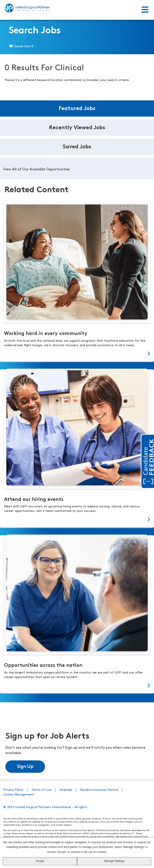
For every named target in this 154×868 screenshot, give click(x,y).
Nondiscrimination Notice (99, 790)
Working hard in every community (46, 334)
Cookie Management (19, 795)
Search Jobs (35, 31)
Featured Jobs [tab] (77, 109)
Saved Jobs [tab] (77, 147)
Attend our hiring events (34, 500)
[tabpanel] (77, 168)
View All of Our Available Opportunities (36, 170)
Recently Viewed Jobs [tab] (77, 128)
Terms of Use (41, 790)
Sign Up (25, 767)
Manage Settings (114, 861)
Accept (40, 861)
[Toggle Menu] (145, 10)
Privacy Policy (13, 790)
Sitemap (66, 790)
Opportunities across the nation (43, 666)
